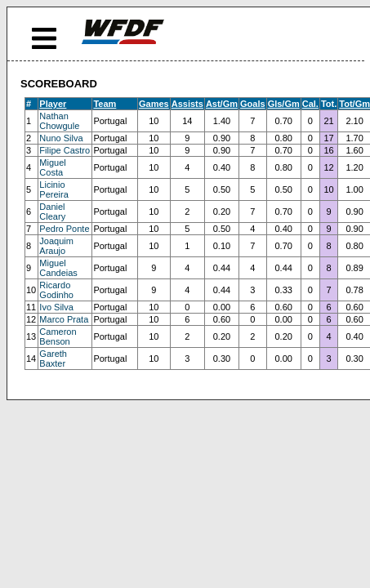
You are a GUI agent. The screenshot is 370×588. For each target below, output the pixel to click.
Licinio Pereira (53, 189)
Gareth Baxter (53, 359)
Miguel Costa (52, 167)
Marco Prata (64, 319)
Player (53, 104)
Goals (253, 104)
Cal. (310, 104)
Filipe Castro (65, 150)
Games (154, 104)
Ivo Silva (56, 307)
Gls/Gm (284, 104)
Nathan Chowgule (59, 121)
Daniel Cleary (52, 212)
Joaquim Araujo (56, 246)
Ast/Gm (222, 104)
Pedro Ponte (64, 229)
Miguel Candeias (58, 268)
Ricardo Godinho (56, 290)
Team (105, 104)
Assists (187, 104)
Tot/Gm (354, 104)
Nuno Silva (61, 138)
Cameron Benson (58, 336)
